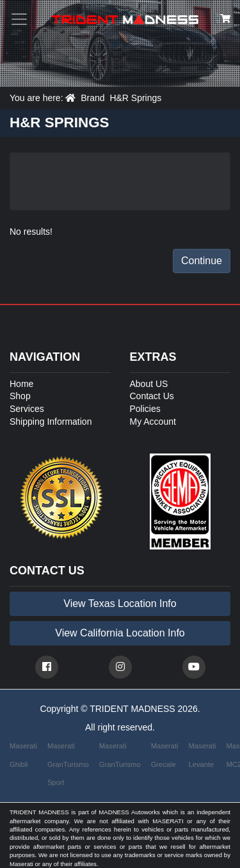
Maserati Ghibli (23, 755)
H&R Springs (135, 98)
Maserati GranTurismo (120, 755)
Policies (145, 409)
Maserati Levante (203, 755)
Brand (92, 98)
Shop (20, 396)
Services (27, 409)
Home (21, 384)
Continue (202, 261)
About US (149, 384)
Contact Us (152, 396)
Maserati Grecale (165, 755)
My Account (153, 422)
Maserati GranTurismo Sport (68, 764)
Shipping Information (51, 422)
